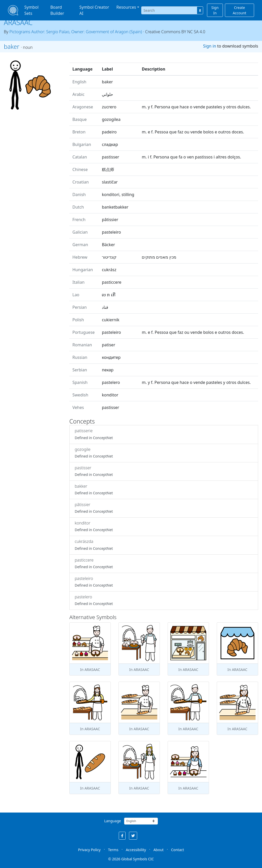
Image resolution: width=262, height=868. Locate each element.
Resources (126, 7)
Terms (113, 850)
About (159, 850)
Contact (177, 850)
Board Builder (57, 10)
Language (112, 821)
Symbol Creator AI (94, 10)
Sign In (215, 10)
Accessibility (136, 850)
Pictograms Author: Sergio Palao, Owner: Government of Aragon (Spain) (76, 32)
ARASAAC (18, 22)
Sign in (210, 46)
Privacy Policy (89, 850)
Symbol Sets (31, 10)
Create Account (239, 10)
